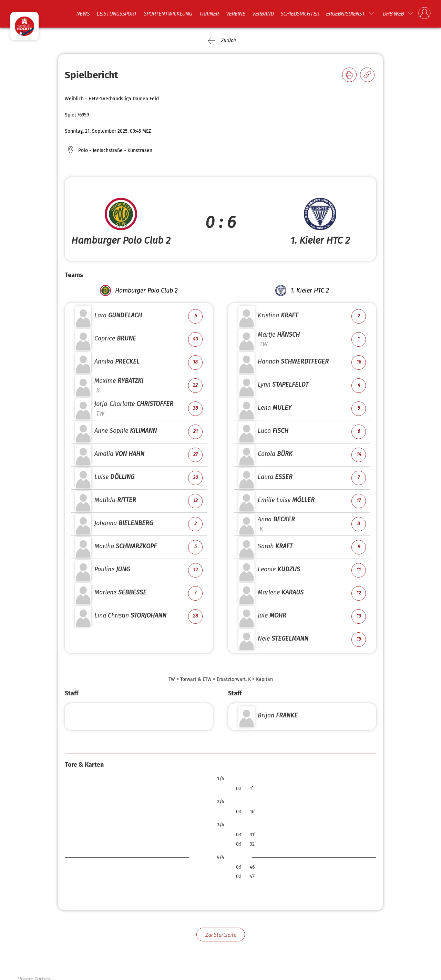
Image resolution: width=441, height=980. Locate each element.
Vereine (235, 13)
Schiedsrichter (300, 13)
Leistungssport (117, 13)
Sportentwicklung (168, 13)
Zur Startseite (221, 934)
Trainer (209, 13)
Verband (263, 13)
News (83, 13)
